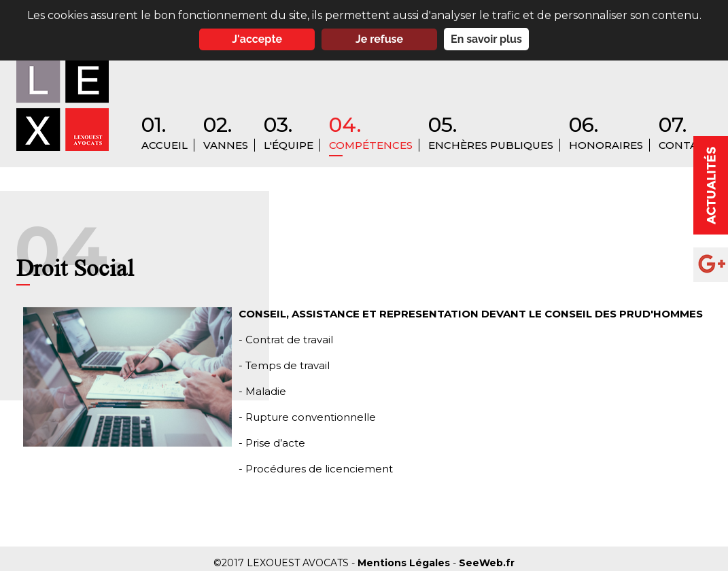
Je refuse (379, 39)
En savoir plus (486, 39)
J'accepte (257, 39)
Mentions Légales (405, 563)
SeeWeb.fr (487, 563)
